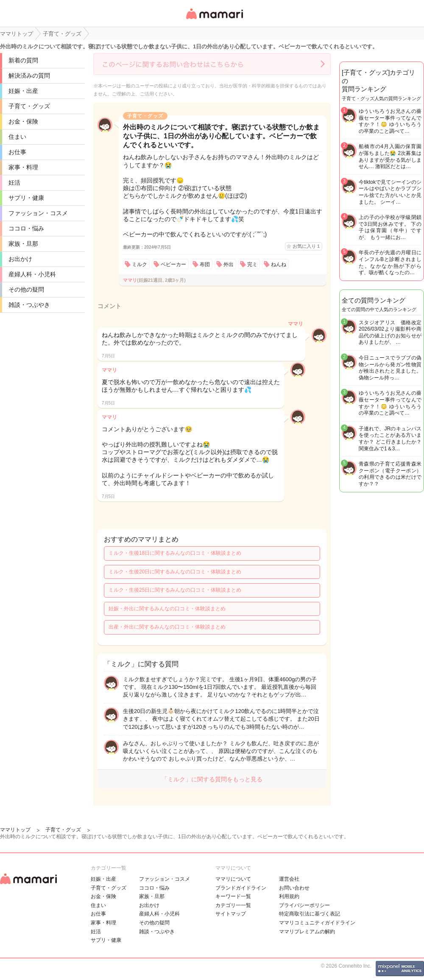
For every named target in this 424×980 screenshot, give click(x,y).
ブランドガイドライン (241, 888)
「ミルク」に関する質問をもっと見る (212, 779)
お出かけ (20, 259)
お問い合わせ (294, 888)
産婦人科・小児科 (32, 274)
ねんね (279, 264)
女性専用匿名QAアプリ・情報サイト (214, 20)
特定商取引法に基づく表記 (310, 914)
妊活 (14, 183)
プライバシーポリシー (304, 905)
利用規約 (289, 896)
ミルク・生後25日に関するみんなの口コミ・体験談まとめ (175, 590)
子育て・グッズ (29, 106)
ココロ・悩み (26, 228)
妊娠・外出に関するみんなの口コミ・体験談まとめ (167, 609)
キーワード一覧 (233, 896)
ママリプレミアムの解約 (307, 932)
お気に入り (306, 246)
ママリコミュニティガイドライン (317, 923)
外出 (229, 264)
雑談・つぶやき (29, 305)
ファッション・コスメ (38, 213)
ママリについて (233, 879)
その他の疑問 (26, 289)
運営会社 (289, 879)
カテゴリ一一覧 (233, 905)
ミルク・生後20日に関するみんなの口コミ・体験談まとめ (175, 572)
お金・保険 (23, 121)
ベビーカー (173, 264)
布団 (205, 264)
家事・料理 (23, 167)
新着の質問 (23, 60)
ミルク (139, 264)
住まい (17, 137)
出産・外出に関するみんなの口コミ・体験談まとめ (167, 627)
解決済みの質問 (29, 76)
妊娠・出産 (23, 91)
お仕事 (17, 152)
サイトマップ (231, 914)
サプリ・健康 (26, 198)
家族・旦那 (23, 244)
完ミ (252, 264)
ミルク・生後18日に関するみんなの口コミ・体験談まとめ (175, 553)
